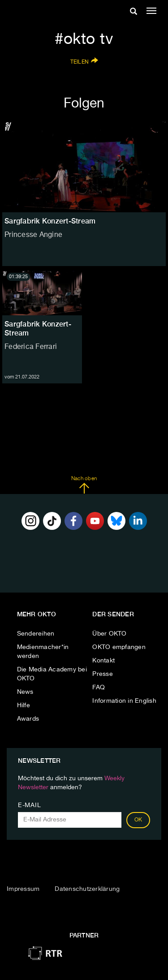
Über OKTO (109, 634)
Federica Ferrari (31, 347)
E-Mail (29, 805)
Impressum (23, 889)
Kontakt (103, 661)
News (25, 692)
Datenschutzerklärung (87, 889)
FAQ (99, 688)
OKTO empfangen (119, 647)
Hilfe (24, 705)
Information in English (124, 701)
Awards (28, 719)
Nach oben (84, 485)
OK (138, 820)
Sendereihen (36, 634)
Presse (103, 674)
